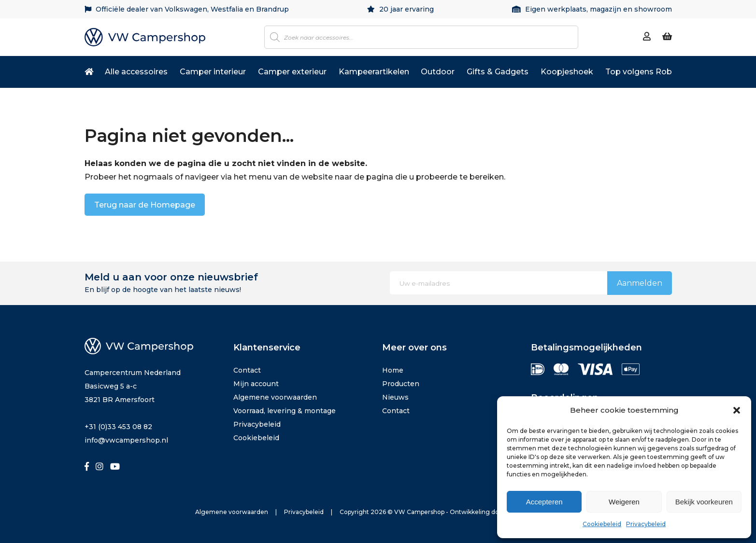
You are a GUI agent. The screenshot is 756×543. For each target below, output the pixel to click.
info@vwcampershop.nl (126, 440)
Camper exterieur (292, 72)
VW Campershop (419, 512)
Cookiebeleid (602, 524)
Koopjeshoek (567, 72)
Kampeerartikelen (374, 72)
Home (393, 370)
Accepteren (544, 502)
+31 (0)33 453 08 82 (118, 427)
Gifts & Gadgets (498, 72)
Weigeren (624, 502)
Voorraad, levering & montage (285, 411)
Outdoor (438, 72)
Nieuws (395, 397)
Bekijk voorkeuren (704, 502)
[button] (737, 410)
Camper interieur (213, 72)
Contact (247, 370)
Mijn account (256, 384)
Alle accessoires (136, 72)
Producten (401, 384)
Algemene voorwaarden (275, 397)
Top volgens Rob (639, 72)
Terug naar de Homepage (145, 205)
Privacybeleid (646, 524)
